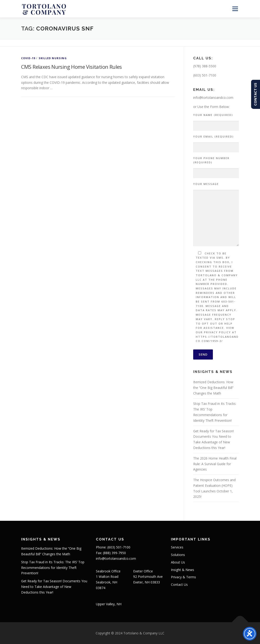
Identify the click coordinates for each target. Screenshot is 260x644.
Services (177, 547)
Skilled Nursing (53, 58)
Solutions (178, 555)
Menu (235, 9)
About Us (178, 562)
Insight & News (183, 570)
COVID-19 (28, 58)
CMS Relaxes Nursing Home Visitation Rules (72, 67)
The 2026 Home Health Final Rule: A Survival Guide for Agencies (215, 464)
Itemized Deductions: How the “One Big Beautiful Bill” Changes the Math (213, 388)
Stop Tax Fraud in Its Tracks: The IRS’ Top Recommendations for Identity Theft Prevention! (53, 568)
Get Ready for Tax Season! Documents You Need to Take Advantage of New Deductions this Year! (54, 587)
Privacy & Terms (183, 577)
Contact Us (179, 585)
